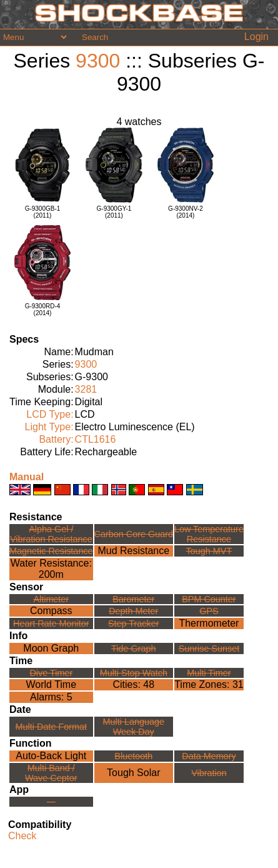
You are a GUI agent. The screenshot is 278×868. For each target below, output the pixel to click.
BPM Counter (209, 599)
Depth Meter (133, 611)
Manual (27, 477)
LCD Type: (50, 414)
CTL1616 (96, 439)
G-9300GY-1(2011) (114, 212)
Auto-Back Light (51, 756)
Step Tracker (134, 623)
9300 (98, 61)
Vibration (209, 773)
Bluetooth (133, 756)
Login (256, 37)
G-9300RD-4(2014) (43, 310)
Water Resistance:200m (51, 569)
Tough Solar (133, 773)
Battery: (56, 439)
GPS (209, 611)
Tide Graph (133, 648)
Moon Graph (51, 648)
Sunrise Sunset (209, 648)
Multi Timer (209, 673)
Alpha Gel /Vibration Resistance (51, 534)
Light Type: (49, 427)
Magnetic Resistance (51, 551)
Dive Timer (51, 673)
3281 (86, 389)
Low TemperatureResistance (209, 534)
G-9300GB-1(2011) (43, 212)
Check (22, 836)
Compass (51, 611)
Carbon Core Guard (134, 534)
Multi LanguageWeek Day (134, 727)
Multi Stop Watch (134, 673)
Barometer (133, 599)
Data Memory (209, 756)
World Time (51, 684)
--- (51, 802)
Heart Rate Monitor (51, 623)
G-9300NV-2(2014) (186, 212)
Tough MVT (209, 551)
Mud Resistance (133, 551)
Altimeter (51, 599)
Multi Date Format (51, 727)
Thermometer (209, 623)
